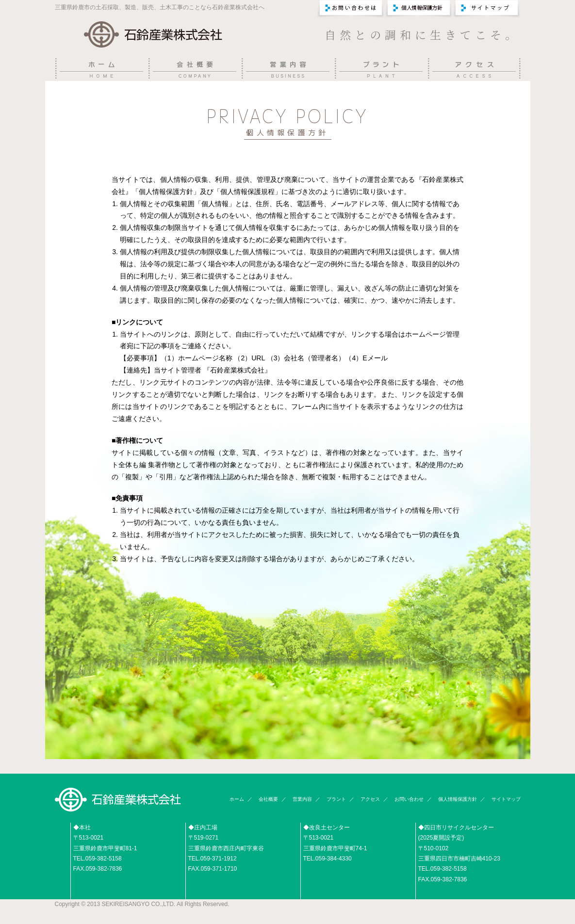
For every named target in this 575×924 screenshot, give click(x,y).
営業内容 (302, 799)
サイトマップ (506, 799)
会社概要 (268, 799)
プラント (336, 799)
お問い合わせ (409, 799)
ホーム (237, 799)
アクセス (370, 799)
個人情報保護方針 (458, 799)
